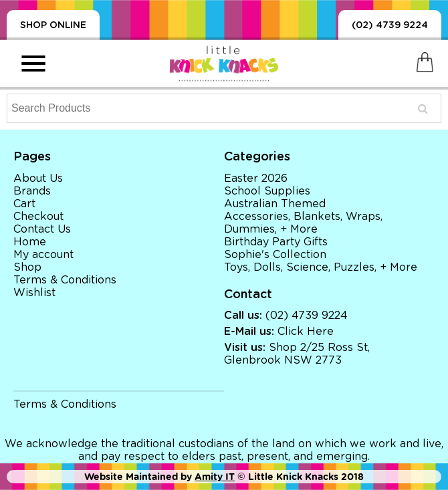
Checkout (38, 217)
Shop (27, 267)
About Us (38, 178)
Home (30, 242)
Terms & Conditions (65, 280)
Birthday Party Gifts (276, 242)
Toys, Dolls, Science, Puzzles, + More (321, 267)
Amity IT (215, 477)
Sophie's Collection (275, 255)
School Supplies (267, 191)
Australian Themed (275, 204)
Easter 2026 (256, 178)
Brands (32, 191)
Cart (24, 204)
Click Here (306, 332)
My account (43, 255)
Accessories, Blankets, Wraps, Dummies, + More (303, 223)
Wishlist (34, 293)
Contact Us (42, 229)
